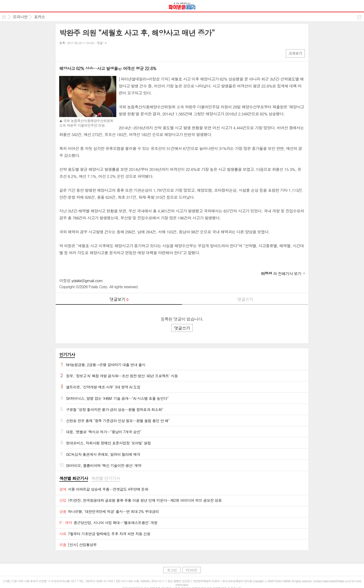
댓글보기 (119, 299)
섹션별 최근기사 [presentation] (73, 478)
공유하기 (359, 17)
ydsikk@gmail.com (87, 281)
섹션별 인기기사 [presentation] (106, 478)
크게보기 (295, 53)
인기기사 (67, 354)
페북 (63, 53)
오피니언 (20, 17)
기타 (91, 53)
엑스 (73, 53)
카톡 (82, 53)
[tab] (73, 479)
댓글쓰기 (245, 299)
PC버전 (192, 570)
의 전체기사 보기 (281, 274)
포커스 (39, 17)
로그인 (172, 570)
